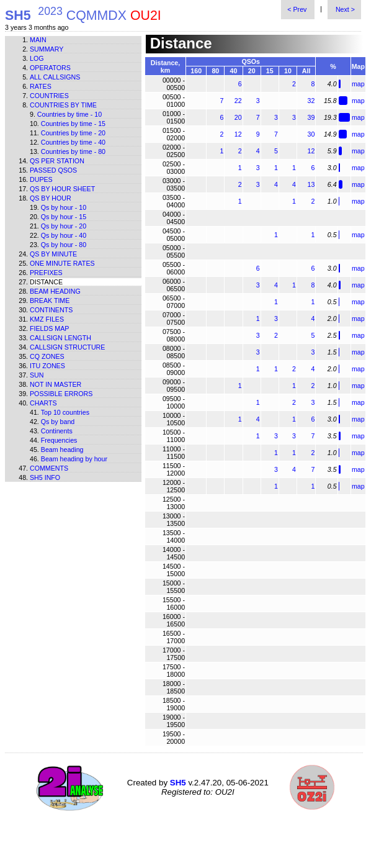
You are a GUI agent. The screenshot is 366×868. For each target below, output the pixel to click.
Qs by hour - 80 (64, 245)
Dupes (41, 179)
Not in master (56, 384)
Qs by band (58, 422)
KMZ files (47, 319)
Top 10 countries (65, 412)
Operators (50, 68)
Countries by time (63, 105)
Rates (41, 86)
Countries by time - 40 (73, 142)
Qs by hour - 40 (64, 235)
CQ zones (47, 356)
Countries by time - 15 (73, 124)
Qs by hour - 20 (64, 226)
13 (311, 184)
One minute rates (62, 263)
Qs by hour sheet (62, 189)
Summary (47, 49)
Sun (37, 375)
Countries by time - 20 (73, 133)
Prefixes (46, 273)
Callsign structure (67, 347)
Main (38, 40)
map (358, 84)
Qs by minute (53, 254)
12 (238, 134)
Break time (50, 301)
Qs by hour (51, 198)
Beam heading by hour (74, 459)
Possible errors (61, 394)
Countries (49, 96)
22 (238, 101)
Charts (43, 403)
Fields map (49, 328)
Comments (49, 468)
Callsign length (60, 338)
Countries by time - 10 (69, 114)
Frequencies (59, 440)
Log (37, 58)
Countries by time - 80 (73, 151)
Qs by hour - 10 (64, 207)
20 (238, 117)
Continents (51, 310)
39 (311, 117)
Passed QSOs (53, 170)
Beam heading (55, 291)
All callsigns (55, 77)
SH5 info (45, 477)
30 (311, 134)
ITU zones (47, 366)
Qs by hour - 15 (64, 217)
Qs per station (57, 161)
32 (311, 101)
